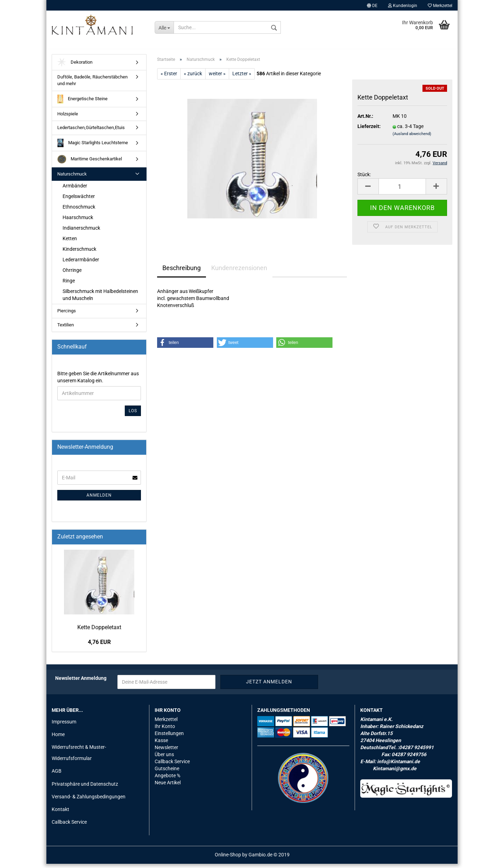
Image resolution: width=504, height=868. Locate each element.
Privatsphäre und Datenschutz (85, 788)
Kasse (161, 744)
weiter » (217, 77)
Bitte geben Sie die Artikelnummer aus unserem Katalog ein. (98, 381)
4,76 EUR (99, 646)
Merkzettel (440, 6)
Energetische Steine (82, 103)
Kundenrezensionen (239, 272)
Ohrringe (72, 274)
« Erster (169, 77)
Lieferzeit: (369, 130)
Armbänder (75, 190)
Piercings (67, 315)
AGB (57, 775)
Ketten (70, 242)
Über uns (164, 758)
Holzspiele (68, 118)
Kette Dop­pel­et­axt (99, 631)
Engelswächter (79, 200)
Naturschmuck (72, 178)
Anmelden (99, 499)
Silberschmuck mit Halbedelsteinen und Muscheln (100, 299)
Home (58, 738)
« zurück (193, 77)
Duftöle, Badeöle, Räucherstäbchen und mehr (92, 84)
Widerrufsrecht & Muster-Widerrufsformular (79, 757)
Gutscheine (167, 772)
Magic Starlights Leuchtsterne (93, 147)
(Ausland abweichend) (412, 138)
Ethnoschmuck (79, 211)
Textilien (66, 329)
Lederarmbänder (81, 263)
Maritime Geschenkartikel (90, 163)
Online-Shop (228, 859)
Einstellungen (169, 737)
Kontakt (60, 813)
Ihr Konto (165, 730)
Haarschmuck (78, 221)
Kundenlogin (403, 6)
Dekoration (75, 66)
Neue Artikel (168, 786)
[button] (185, 346)
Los (133, 415)
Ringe (69, 285)
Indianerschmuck (81, 232)
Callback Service (69, 826)
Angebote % (167, 779)
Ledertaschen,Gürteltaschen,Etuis (91, 131)
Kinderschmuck (79, 253)
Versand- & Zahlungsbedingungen (89, 800)
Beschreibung (182, 272)
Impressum (64, 726)
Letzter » (242, 77)
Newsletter (166, 751)
